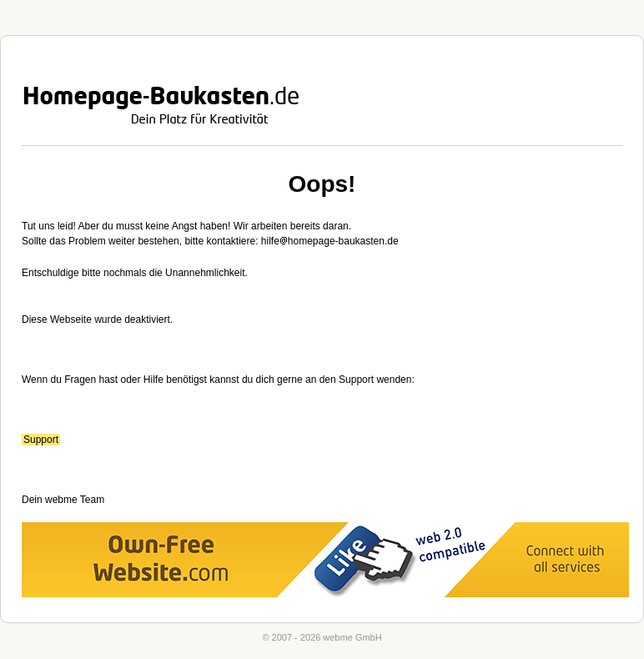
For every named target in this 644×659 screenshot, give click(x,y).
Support (41, 440)
